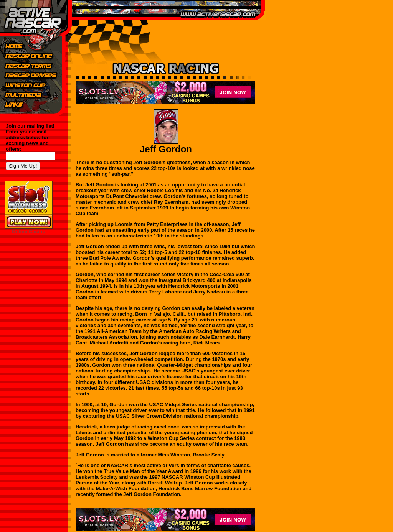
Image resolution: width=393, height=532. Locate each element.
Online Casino (29, 231)
